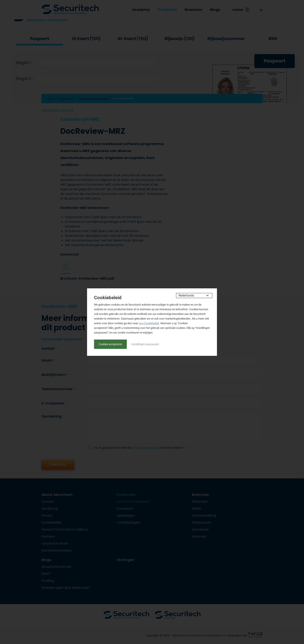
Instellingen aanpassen (145, 344)
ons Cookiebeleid (149, 323)
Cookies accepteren (110, 344)
